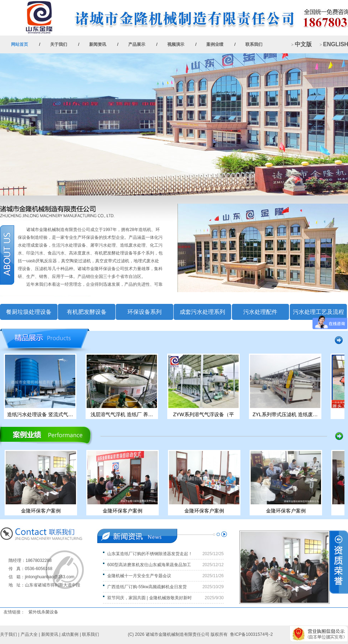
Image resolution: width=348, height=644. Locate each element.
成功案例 (70, 634)
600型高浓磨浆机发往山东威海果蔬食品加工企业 (147, 565)
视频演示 (176, 44)
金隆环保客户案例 (42, 511)
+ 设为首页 (333, 9)
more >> (163, 215)
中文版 (303, 44)
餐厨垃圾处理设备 (29, 312)
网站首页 (20, 44)
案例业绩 (215, 44)
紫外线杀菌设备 (43, 612)
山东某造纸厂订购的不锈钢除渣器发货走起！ (150, 554)
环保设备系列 (145, 312)
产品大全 (29, 634)
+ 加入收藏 (303, 9)
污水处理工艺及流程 (319, 312)
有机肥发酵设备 (87, 312)
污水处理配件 (260, 312)
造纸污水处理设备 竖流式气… (41, 414)
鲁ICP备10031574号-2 (251, 634)
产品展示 (137, 44)
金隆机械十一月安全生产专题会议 (139, 576)
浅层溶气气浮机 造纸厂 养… (123, 414)
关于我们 (59, 44)
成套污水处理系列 (202, 312)
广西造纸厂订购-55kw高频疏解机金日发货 (147, 587)
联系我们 (254, 44)
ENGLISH (336, 44)
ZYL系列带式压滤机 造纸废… (286, 414)
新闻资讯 (98, 44)
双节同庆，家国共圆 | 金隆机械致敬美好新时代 (147, 598)
